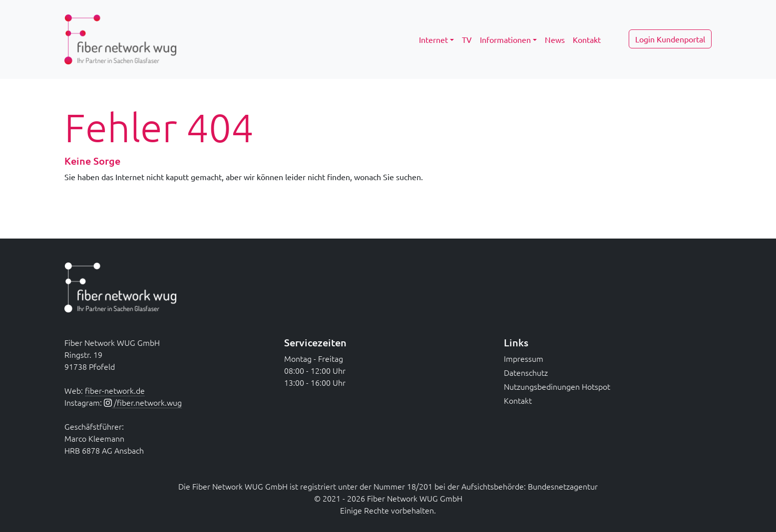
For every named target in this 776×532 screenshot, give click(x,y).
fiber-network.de (115, 390)
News (555, 39)
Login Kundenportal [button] (670, 39)
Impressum (524, 358)
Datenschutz (526, 372)
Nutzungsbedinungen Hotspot (557, 386)
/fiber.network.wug (147, 402)
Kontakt (587, 39)
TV (467, 39)
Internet (433, 39)
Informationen (505, 39)
